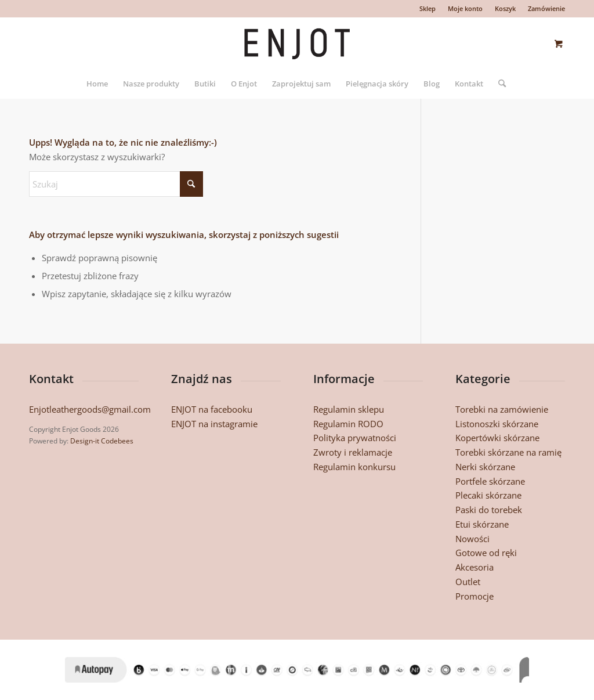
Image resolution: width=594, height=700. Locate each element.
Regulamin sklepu (349, 409)
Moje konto (465, 8)
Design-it (85, 441)
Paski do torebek (489, 510)
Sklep (428, 8)
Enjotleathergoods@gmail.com (90, 409)
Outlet (468, 582)
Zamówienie (546, 8)
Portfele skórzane (490, 481)
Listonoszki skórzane (497, 424)
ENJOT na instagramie (214, 424)
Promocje (475, 596)
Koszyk (505, 8)
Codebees (117, 441)
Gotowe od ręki (486, 553)
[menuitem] (428, 9)
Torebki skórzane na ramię (508, 452)
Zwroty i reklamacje (353, 452)
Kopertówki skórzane (497, 438)
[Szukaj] (498, 84)
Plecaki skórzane (488, 495)
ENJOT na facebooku (212, 409)
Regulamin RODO (348, 424)
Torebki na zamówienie (502, 409)
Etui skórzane (482, 524)
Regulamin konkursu (354, 467)
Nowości (472, 539)
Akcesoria (475, 567)
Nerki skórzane (485, 467)
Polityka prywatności (355, 438)
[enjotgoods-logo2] (297, 43)
